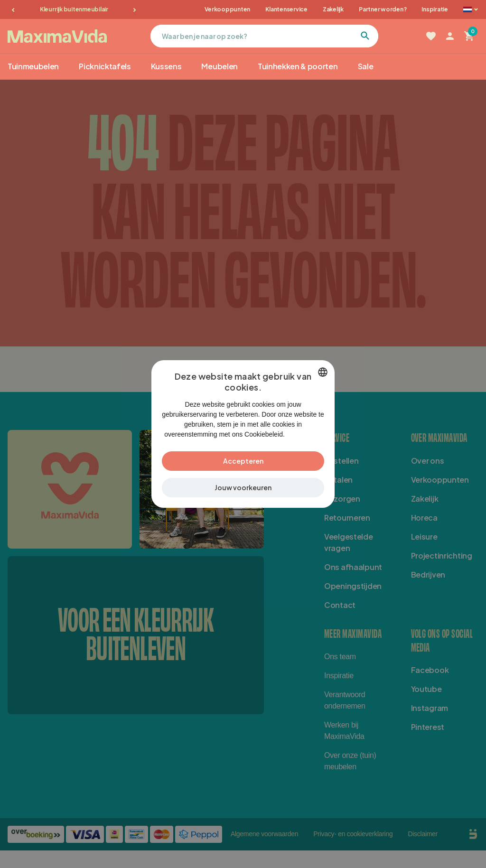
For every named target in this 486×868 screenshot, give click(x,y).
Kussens (166, 66)
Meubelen (219, 66)
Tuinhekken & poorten (298, 66)
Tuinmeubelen (33, 66)
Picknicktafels (105, 66)
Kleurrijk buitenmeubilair (74, 9)
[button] (243, 493)
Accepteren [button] (243, 466)
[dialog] (243, 434)
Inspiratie (435, 9)
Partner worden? (383, 9)
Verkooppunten (227, 9)
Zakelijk (333, 9)
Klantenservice (286, 9)
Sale (366, 66)
